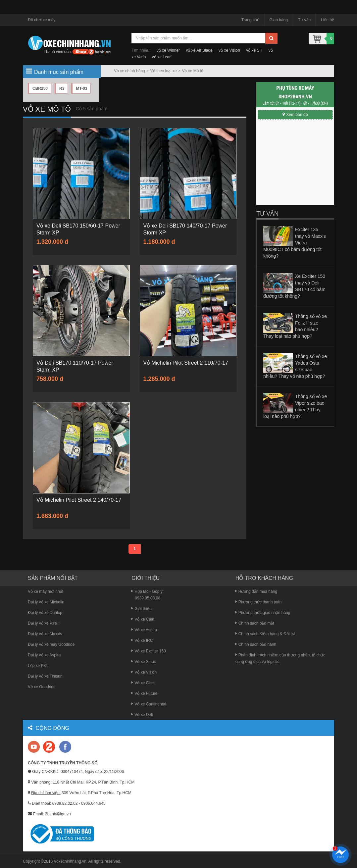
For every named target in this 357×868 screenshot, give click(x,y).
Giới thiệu (141, 609)
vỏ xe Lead (162, 57)
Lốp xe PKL (38, 666)
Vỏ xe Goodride (42, 687)
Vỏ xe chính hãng (129, 71)
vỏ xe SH (254, 50)
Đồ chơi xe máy (42, 20)
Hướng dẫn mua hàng (256, 591)
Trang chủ (250, 20)
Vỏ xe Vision (144, 672)
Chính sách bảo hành (256, 644)
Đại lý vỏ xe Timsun (45, 676)
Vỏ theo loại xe (164, 71)
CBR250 (40, 88)
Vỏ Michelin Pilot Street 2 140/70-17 (79, 500)
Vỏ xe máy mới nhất (46, 591)
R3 (62, 88)
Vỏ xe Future (144, 693)
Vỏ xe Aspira (144, 630)
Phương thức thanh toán (258, 602)
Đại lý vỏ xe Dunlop (45, 613)
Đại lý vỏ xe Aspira (44, 655)
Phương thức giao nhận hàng (263, 613)
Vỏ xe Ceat (143, 619)
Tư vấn (304, 20)
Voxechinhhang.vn (70, 861)
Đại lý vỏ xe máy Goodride (51, 644)
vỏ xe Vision (229, 50)
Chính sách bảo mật (255, 623)
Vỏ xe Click (143, 683)
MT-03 (81, 88)
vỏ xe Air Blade (199, 50)
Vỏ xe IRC (142, 640)
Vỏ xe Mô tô (192, 71)
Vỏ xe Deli (142, 715)
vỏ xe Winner (168, 50)
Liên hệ (328, 20)
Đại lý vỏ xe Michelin (46, 602)
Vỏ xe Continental (149, 704)
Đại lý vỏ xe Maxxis (45, 634)
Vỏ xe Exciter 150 (149, 651)
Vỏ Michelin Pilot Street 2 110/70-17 (186, 363)
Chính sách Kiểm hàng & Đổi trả (265, 634)
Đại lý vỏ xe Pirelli (44, 623)
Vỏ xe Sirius (144, 662)
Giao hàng (279, 20)
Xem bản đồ (295, 115)
